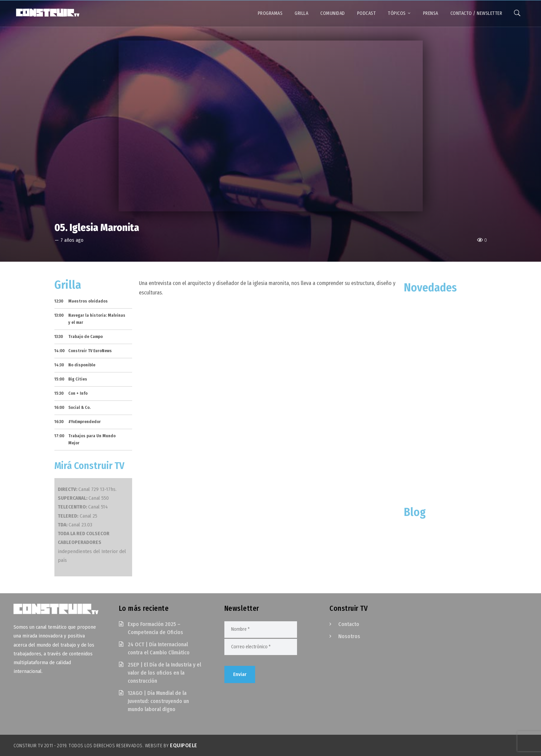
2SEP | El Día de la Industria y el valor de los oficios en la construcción (164, 673)
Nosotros (349, 636)
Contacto (349, 624)
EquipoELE (184, 745)
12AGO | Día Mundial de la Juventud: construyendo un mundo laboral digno (158, 701)
